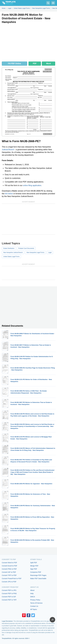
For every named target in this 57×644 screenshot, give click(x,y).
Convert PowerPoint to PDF (12, 578)
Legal (50, 252)
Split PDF (34, 563)
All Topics (34, 609)
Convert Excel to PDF (10, 566)
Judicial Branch (8, 150)
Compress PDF (36, 572)
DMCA (33, 597)
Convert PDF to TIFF (9, 600)
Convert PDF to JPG (9, 590)
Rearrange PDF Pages (38, 575)
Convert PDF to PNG (9, 593)
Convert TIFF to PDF (9, 575)
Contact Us (34, 606)
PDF (35, 64)
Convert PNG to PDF (9, 569)
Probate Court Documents (26, 248)
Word (49, 64)
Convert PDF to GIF (9, 597)
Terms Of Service (36, 603)
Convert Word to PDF (9, 563)
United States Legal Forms (11, 257)
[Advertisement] (28, 43)
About (32, 590)
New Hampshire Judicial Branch (13, 252)
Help (32, 593)
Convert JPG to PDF (9, 582)
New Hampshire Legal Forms (35, 252)
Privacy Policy (35, 600)
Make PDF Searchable (38, 578)
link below (9, 194)
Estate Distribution (9, 248)
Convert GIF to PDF (9, 572)
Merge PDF (34, 566)
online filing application (32, 185)
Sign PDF (34, 569)
